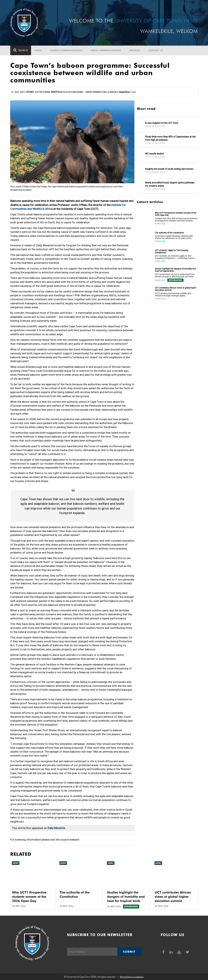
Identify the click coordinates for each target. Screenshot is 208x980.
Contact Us (156, 50)
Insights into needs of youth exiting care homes (169, 169)
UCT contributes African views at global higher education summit (176, 289)
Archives (135, 50)
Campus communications (66, 50)
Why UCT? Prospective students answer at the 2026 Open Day (176, 214)
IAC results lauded (154, 154)
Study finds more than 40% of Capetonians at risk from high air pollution (170, 138)
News (39, 50)
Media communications (106, 50)
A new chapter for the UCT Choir (162, 123)
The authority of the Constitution (169, 233)
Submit (129, 952)
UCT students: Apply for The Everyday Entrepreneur (172, 252)
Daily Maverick (56, 828)
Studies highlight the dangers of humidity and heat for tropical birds (175, 270)
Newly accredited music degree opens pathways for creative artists (170, 184)
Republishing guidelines (132, 977)
